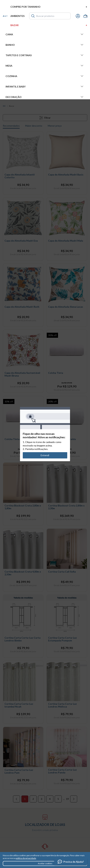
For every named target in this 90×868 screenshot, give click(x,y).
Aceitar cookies (45, 863)
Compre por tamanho (49, 7)
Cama (45, 34)
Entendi (45, 455)
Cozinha (45, 76)
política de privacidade (26, 858)
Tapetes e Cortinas (45, 55)
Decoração (45, 97)
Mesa (45, 66)
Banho (45, 45)
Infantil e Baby (45, 86)
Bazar (49, 25)
